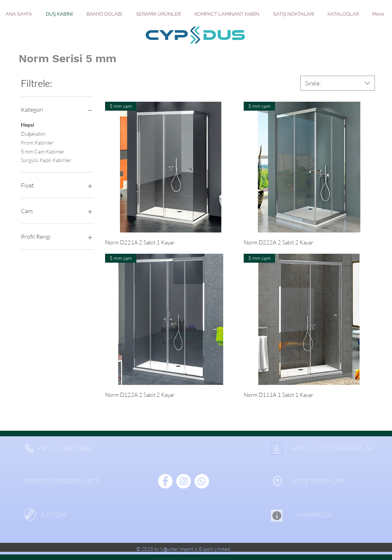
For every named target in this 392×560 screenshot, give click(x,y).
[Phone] (29, 449)
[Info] (277, 516)
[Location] (277, 481)
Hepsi (28, 124)
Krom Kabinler (37, 142)
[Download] (277, 449)
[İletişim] (30, 515)
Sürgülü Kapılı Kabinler (46, 159)
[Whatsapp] (202, 481)
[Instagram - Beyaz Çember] (184, 481)
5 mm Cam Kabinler (43, 151)
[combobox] (338, 83)
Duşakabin (33, 133)
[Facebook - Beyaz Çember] (165, 481)
